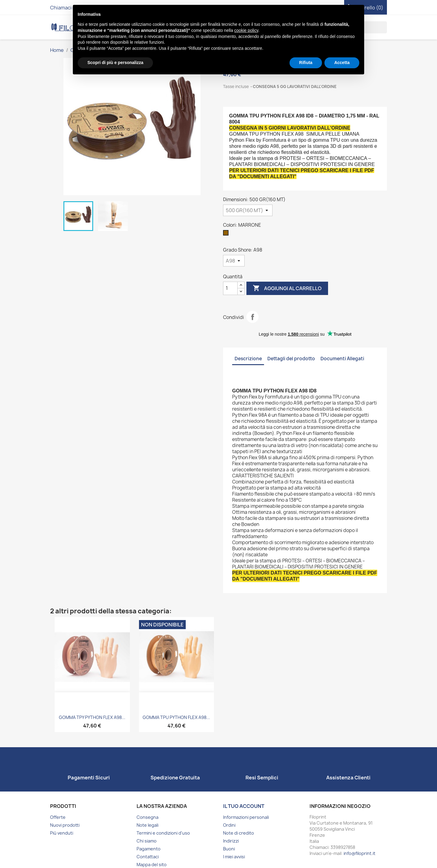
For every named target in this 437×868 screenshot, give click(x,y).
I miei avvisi (234, 857)
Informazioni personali (246, 817)
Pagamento (149, 849)
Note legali (147, 825)
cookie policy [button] (246, 30)
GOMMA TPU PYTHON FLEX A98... (176, 717)
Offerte (58, 817)
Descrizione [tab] (248, 359)
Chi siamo (147, 841)
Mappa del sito (152, 865)
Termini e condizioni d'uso (163, 833)
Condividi (252, 317)
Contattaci (148, 857)
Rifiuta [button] (306, 63)
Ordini (229, 825)
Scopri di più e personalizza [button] (115, 63)
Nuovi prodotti (65, 825)
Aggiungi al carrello (287, 288)
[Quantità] (230, 288)
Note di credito (239, 833)
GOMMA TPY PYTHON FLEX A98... (92, 717)
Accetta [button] (342, 63)
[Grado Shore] (234, 261)
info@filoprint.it (359, 853)
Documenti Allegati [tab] (342, 359)
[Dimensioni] (248, 210)
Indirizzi (231, 841)
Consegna (147, 817)
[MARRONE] (227, 234)
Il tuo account (244, 806)
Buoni (229, 849)
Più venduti (62, 833)
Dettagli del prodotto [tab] (291, 359)
